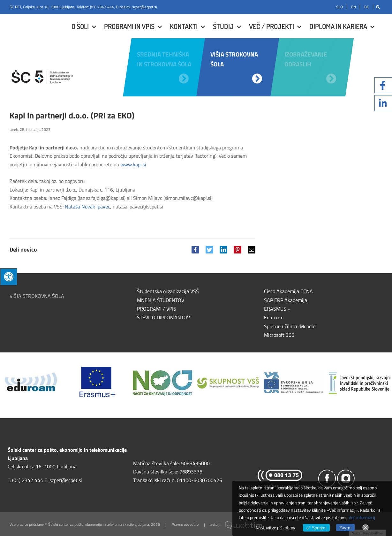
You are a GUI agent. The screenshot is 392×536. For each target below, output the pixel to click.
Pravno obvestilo (185, 525)
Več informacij (362, 517)
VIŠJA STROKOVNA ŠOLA (37, 296)
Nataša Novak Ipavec (87, 207)
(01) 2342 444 (102, 7)
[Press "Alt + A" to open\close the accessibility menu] (8, 277)
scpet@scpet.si (145, 7)
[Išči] (378, 7)
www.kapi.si (133, 164)
